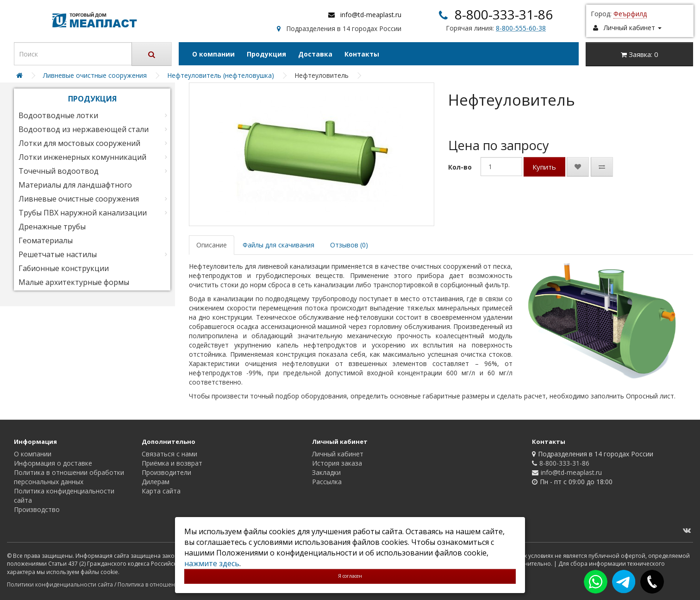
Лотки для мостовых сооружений (79, 143)
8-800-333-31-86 (504, 14)
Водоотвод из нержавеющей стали (84, 129)
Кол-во (460, 167)
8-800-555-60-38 (521, 28)
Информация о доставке (53, 463)
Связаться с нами (169, 454)
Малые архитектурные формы (74, 282)
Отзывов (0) (349, 245)
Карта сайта (161, 491)
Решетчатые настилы (58, 254)
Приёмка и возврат (172, 463)
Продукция (266, 54)
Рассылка (327, 482)
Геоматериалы (46, 240)
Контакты (362, 54)
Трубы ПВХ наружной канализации (83, 213)
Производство (37, 509)
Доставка (315, 54)
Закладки (326, 472)
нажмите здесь (212, 563)
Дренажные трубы (52, 227)
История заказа (337, 463)
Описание (212, 245)
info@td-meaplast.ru (371, 15)
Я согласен (350, 576)
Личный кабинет (338, 454)
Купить (544, 167)
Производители (166, 472)
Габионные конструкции (64, 268)
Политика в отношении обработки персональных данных (69, 477)
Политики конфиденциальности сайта (60, 584)
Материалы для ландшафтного (75, 185)
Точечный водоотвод (59, 171)
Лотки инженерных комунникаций (82, 157)
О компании (213, 54)
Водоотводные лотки (58, 115)
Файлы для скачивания (278, 245)
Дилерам (156, 482)
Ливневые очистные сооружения (79, 199)
